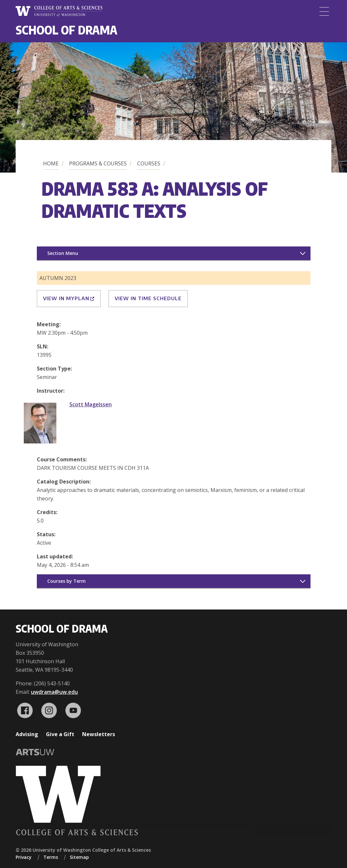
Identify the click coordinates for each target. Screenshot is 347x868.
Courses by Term (66, 581)
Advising (27, 734)
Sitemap (79, 857)
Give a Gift (60, 734)
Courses (149, 163)
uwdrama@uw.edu (54, 692)
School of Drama (66, 30)
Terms (51, 857)
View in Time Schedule (148, 298)
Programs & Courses (98, 163)
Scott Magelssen (91, 404)
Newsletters (99, 734)
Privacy (24, 857)
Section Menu (63, 253)
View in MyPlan (69, 298)
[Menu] (324, 11)
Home (51, 163)
